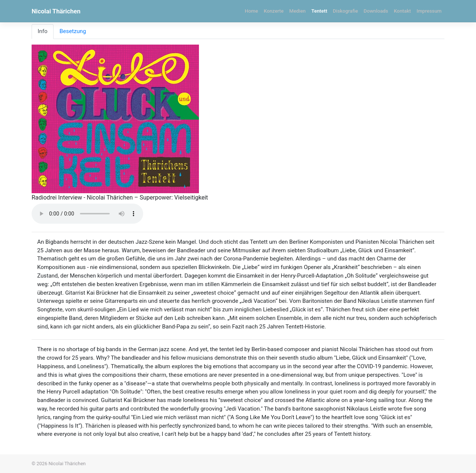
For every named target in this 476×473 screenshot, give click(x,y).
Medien (297, 11)
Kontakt (402, 11)
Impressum (429, 11)
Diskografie (345, 11)
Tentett (319, 11)
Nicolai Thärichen (56, 11)
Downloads (376, 11)
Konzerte (274, 11)
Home (251, 11)
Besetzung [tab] (73, 31)
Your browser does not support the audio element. (87, 214)
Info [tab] (42, 31)
